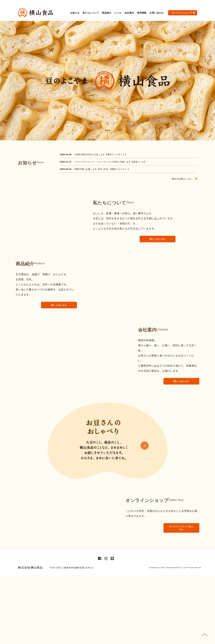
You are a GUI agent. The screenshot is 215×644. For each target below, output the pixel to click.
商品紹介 (107, 13)
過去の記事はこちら (184, 179)
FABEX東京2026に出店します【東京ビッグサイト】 (101, 154)
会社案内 (129, 13)
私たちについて (91, 13)
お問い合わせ (157, 13)
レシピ (118, 13)
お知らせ (75, 13)
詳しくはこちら (158, 239)
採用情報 (142, 13)
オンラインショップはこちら (181, 583)
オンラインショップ (183, 13)
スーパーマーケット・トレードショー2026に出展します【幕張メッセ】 (110, 162)
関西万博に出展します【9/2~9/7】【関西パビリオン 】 (102, 169)
